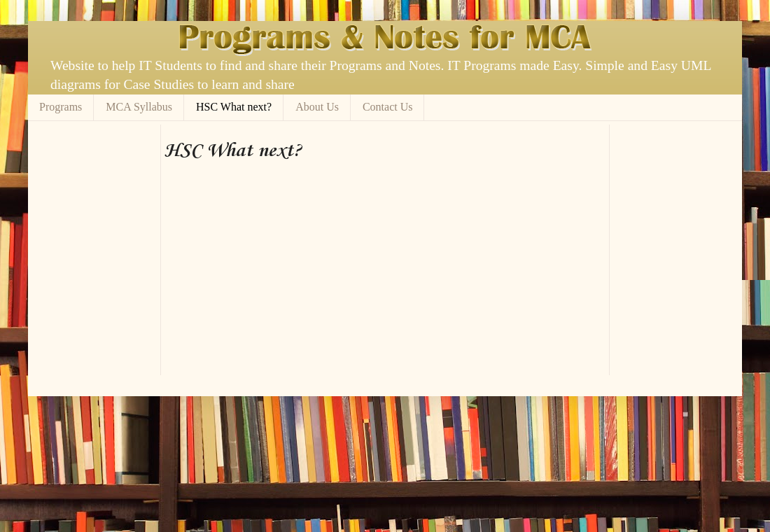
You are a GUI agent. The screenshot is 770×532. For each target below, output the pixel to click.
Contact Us (388, 107)
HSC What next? (234, 107)
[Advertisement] (328, 130)
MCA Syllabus (139, 107)
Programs (61, 107)
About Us (317, 107)
